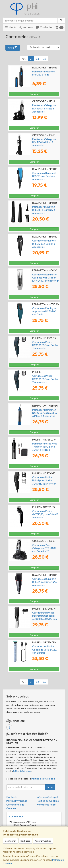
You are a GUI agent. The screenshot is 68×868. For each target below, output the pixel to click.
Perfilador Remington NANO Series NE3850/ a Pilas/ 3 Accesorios (45, 413)
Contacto (44, 27)
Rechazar (25, 841)
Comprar (34, 94)
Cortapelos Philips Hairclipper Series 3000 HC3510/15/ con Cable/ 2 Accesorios (44, 482)
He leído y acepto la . (33, 779)
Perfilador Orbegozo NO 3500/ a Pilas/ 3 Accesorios (44, 108)
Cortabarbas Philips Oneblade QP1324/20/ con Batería (45, 650)
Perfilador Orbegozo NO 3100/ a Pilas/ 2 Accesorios (44, 142)
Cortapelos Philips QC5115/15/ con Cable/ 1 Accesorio (45, 514)
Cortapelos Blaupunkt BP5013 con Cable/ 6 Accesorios (44, 176)
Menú (10, 27)
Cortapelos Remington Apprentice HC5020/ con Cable (45, 311)
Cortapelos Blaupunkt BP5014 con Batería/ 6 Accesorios (45, 582)
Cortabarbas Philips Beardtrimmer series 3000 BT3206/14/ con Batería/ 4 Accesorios (45, 617)
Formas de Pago (46, 805)
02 (37, 59)
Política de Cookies (48, 801)
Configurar (10, 841)
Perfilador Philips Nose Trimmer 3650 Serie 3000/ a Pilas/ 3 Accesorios (45, 448)
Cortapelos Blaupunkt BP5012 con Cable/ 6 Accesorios (44, 244)
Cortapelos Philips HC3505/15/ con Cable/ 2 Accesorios (45, 345)
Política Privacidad (17, 801)
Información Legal (47, 797)
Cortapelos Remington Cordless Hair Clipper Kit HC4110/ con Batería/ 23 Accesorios (46, 279)
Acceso (26, 27)
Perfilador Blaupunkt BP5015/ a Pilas (44, 73)
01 (31, 59)
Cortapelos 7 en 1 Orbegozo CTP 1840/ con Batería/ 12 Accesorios (44, 550)
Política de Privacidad (22, 771)
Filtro (13, 48)
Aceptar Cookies (43, 841)
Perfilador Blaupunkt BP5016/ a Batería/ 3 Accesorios (44, 210)
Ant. (24, 59)
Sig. (44, 59)
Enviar (50, 787)
